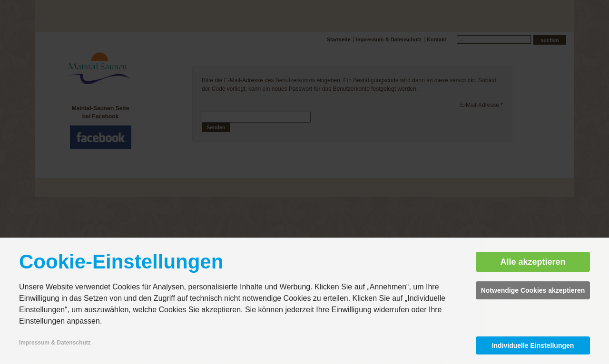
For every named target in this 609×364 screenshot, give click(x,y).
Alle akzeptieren (533, 262)
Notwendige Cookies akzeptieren (533, 290)
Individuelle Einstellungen (533, 345)
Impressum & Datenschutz (55, 343)
